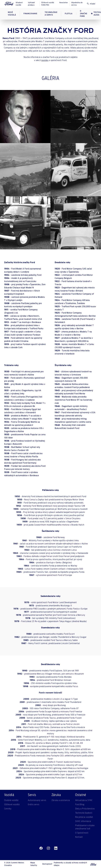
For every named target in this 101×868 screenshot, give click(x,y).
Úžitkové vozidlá (12, 805)
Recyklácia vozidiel (84, 817)
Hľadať (91, 4)
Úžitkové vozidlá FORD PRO (48, 4)
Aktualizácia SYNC (84, 800)
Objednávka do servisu (77, 4)
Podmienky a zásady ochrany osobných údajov (70, 864)
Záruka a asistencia (61, 800)
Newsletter (64, 3)
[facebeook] (41, 848)
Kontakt (79, 837)
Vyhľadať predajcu (31, 4)
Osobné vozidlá (11, 800)
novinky (45, 60)
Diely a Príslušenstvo (85, 809)
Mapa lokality (34, 864)
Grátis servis (34, 805)
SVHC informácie (83, 821)
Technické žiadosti (84, 813)
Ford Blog (80, 805)
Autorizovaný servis (37, 800)
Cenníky (8, 809)
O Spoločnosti (82, 833)
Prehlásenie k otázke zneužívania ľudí (85, 827)
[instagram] (48, 848)
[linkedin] (56, 848)
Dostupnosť (47, 864)
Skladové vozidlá (19, 4)
